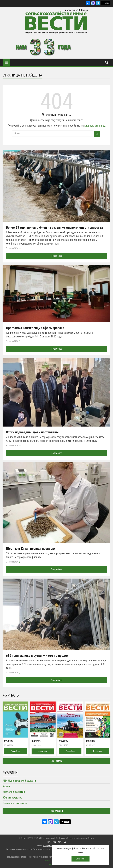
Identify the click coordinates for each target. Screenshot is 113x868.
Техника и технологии (15, 803)
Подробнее (57, 256)
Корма (6, 786)
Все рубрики (57, 811)
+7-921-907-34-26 (59, 842)
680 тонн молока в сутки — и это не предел (37, 656)
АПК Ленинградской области (19, 781)
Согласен (80, 859)
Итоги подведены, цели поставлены (32, 432)
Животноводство (12, 798)
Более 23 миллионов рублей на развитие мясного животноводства (54, 227)
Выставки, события (14, 792)
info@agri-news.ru (50, 846)
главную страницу (95, 126)
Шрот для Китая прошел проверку (31, 548)
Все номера (57, 761)
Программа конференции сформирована (35, 328)
